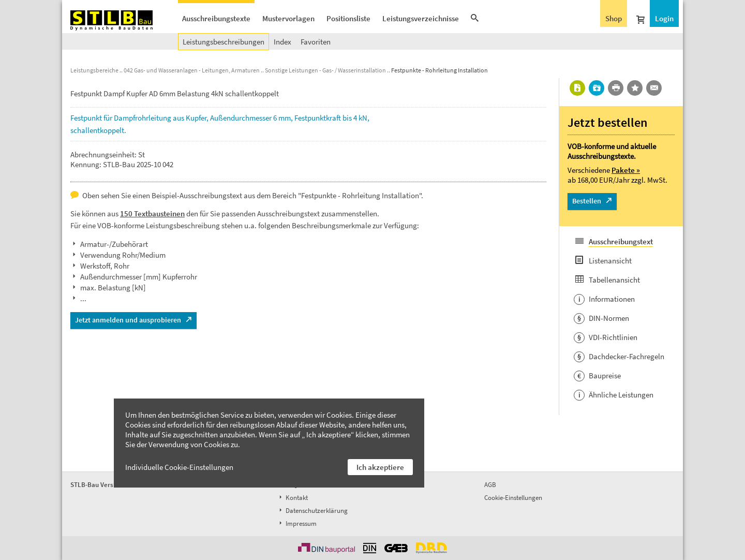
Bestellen (587, 201)
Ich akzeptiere (380, 467)
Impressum (297, 524)
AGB (490, 485)
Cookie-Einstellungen (513, 498)
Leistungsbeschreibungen (224, 42)
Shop (614, 18)
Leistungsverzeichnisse (421, 18)
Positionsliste (348, 18)
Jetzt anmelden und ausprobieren (128, 320)
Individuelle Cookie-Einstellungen (179, 467)
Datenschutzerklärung (312, 511)
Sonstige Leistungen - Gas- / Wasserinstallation (325, 70)
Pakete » (626, 170)
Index (282, 42)
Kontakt (293, 498)
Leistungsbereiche (94, 70)
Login (664, 18)
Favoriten (316, 42)
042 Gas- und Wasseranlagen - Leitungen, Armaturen (192, 70)
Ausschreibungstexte (216, 18)
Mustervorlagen (288, 18)
